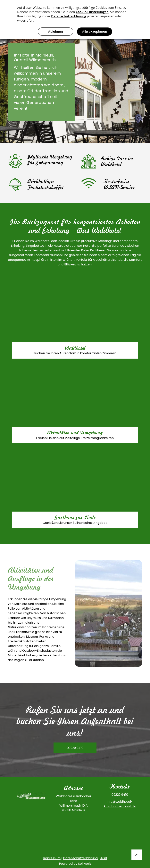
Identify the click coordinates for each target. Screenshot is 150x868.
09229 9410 (120, 795)
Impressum (52, 858)
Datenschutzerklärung (80, 858)
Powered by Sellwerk (75, 864)
